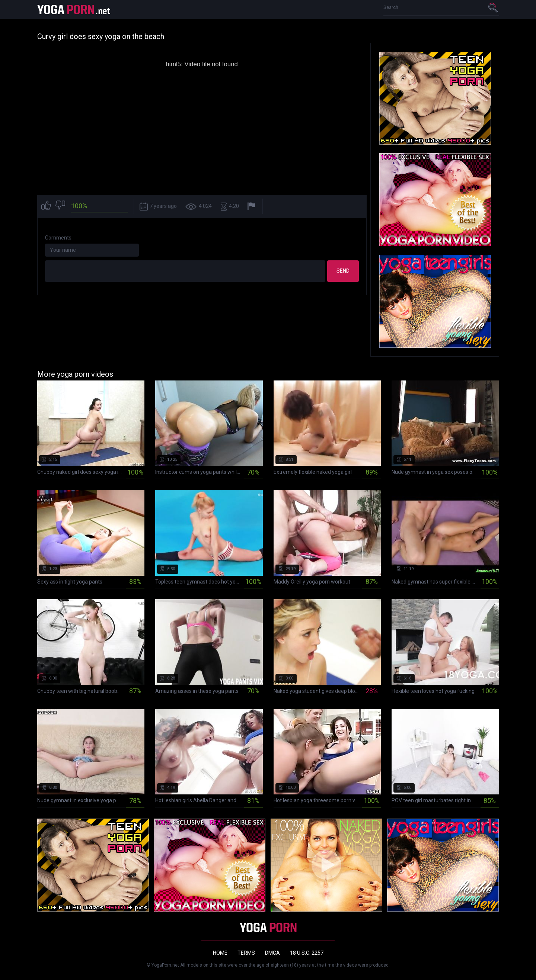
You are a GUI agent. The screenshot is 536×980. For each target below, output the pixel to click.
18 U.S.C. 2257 (307, 953)
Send (343, 271)
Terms (246, 953)
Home (220, 953)
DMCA (272, 953)
